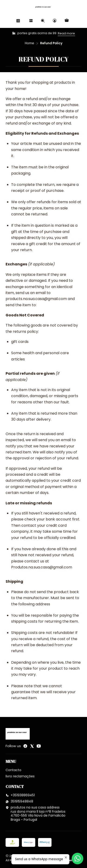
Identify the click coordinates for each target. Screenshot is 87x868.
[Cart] (67, 21)
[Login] (55, 21)
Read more (66, 33)
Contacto (13, 770)
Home (29, 43)
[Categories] (31, 21)
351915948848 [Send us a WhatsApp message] (19, 801)
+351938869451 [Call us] (20, 795)
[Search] (43, 21)
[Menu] (18, 21)
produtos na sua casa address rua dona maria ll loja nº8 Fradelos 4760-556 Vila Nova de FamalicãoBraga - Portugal (35, 813)
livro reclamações (20, 776)
